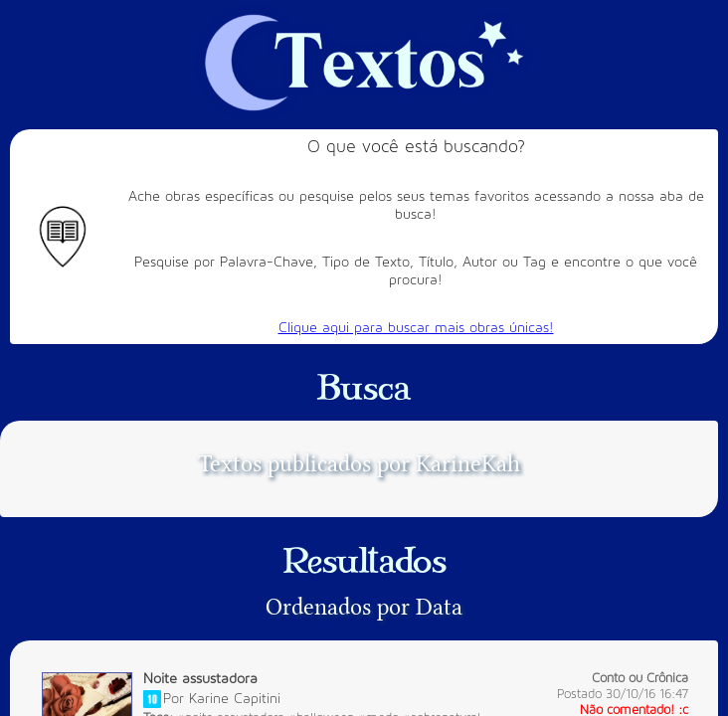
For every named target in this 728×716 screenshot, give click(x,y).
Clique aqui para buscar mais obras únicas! (416, 328)
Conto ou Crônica (640, 678)
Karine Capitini (235, 698)
